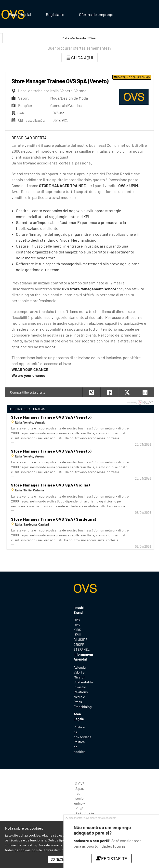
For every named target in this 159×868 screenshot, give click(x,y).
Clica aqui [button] (79, 58)
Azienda (80, 667)
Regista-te (55, 14)
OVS (77, 620)
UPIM (77, 635)
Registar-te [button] (111, 858)
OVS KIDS (77, 627)
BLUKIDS (79, 640)
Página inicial (20, 14)
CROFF (79, 644)
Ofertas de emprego (96, 14)
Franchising (83, 707)
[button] (145, 392)
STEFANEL (79, 649)
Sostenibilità (83, 682)
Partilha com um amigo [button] (132, 77)
